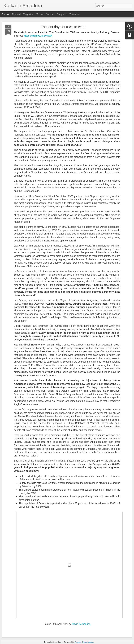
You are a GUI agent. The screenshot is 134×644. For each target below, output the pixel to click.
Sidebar (50, 14)
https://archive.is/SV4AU (38, 36)
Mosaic (40, 14)
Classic (6, 14)
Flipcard (16, 14)
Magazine (28, 14)
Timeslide (75, 14)
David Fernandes (81, 624)
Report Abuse (88, 642)
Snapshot (62, 14)
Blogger (78, 642)
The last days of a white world (64, 27)
